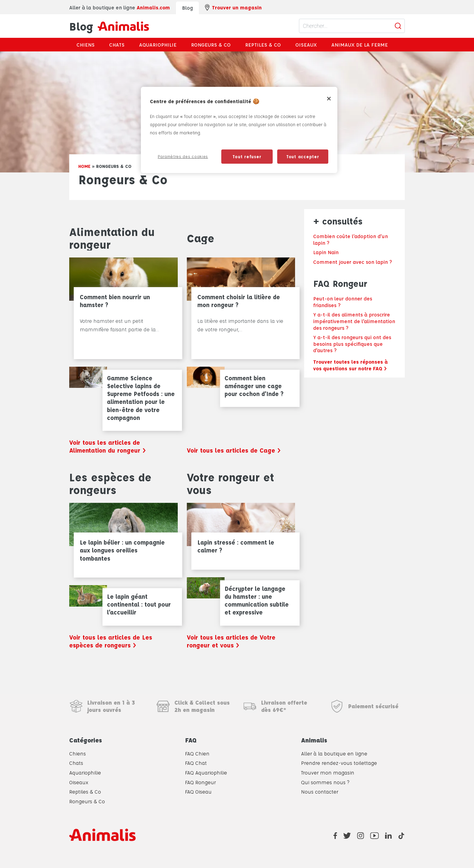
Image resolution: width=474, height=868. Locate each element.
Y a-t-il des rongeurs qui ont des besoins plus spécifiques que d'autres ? (352, 344)
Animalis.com (153, 7)
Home (84, 166)
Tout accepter (303, 156)
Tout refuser (247, 156)
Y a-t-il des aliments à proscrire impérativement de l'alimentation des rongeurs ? (354, 321)
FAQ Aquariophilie (206, 773)
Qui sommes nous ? (325, 782)
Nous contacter (320, 792)
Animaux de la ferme (360, 45)
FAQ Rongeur (200, 782)
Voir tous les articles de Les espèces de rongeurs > (111, 641)
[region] (239, 130)
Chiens (86, 45)
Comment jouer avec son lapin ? (352, 262)
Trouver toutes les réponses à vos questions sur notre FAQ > (351, 365)
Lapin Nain (326, 252)
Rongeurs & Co (211, 45)
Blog (109, 26)
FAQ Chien (197, 753)
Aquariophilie (158, 45)
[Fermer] (329, 99)
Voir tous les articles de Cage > (234, 450)
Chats (117, 45)
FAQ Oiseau (198, 792)
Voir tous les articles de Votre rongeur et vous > (231, 641)
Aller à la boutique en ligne (334, 753)
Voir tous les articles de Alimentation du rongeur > (108, 446)
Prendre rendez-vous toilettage (339, 763)
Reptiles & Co (263, 45)
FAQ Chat (196, 763)
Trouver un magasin (233, 7)
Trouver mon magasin (328, 773)
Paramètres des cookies (183, 156)
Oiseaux (306, 45)
